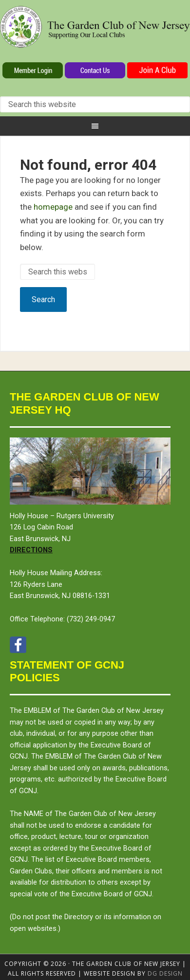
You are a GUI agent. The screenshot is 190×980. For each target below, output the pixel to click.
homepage (53, 207)
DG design (165, 973)
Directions (31, 550)
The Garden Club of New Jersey (95, 33)
